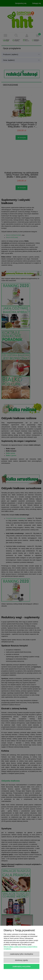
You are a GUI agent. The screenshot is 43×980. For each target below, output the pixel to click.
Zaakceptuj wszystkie (21, 966)
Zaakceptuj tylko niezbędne (22, 954)
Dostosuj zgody (22, 960)
